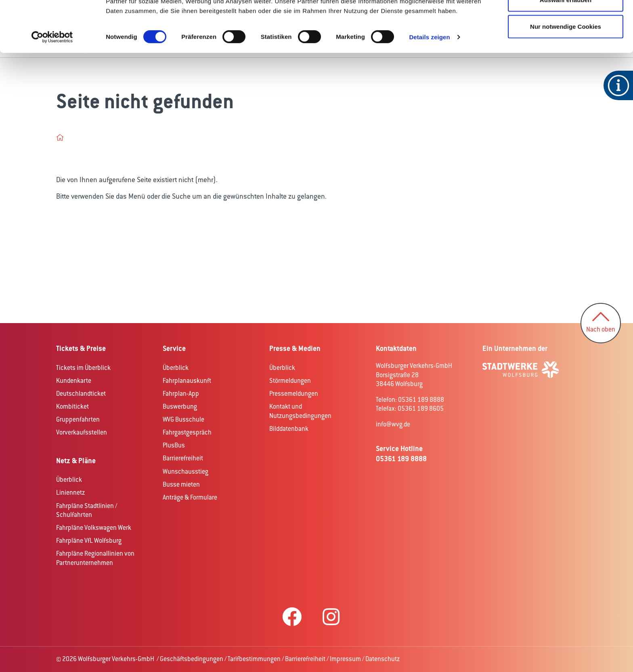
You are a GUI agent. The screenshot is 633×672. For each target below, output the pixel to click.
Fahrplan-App (181, 394)
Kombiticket (72, 406)
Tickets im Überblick (83, 368)
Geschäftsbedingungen (192, 659)
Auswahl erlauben (566, 48)
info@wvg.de (393, 424)
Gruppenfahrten (78, 419)
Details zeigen (429, 85)
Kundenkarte (74, 381)
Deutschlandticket (81, 394)
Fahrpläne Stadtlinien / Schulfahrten (87, 510)
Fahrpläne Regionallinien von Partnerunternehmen (95, 558)
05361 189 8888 (401, 459)
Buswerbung (180, 406)
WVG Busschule (183, 419)
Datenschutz (383, 659)
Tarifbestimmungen (254, 659)
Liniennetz (70, 492)
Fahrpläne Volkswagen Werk (94, 528)
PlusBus (174, 445)
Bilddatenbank (289, 429)
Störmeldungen (290, 381)
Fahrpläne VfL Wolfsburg (89, 541)
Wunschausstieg (185, 471)
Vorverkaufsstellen (82, 432)
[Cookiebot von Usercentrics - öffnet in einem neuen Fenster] (52, 85)
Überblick (69, 480)
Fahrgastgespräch (187, 432)
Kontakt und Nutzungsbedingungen (300, 411)
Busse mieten (181, 484)
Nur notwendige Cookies (566, 74)
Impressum (345, 659)
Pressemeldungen (294, 394)
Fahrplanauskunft (187, 381)
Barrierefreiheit (183, 458)
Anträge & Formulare (190, 497)
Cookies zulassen (566, 21)
